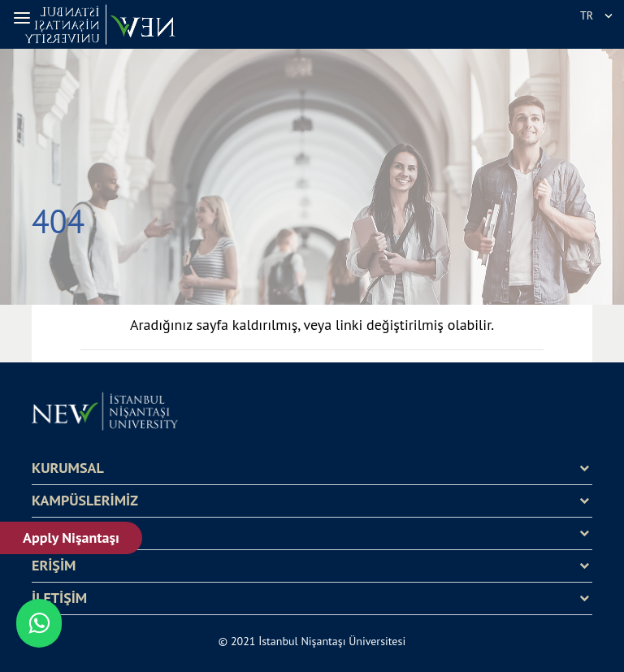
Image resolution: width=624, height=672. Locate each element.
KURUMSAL (68, 468)
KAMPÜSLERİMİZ (85, 501)
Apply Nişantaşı (71, 538)
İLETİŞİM (59, 598)
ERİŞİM (54, 566)
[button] (24, 18)
